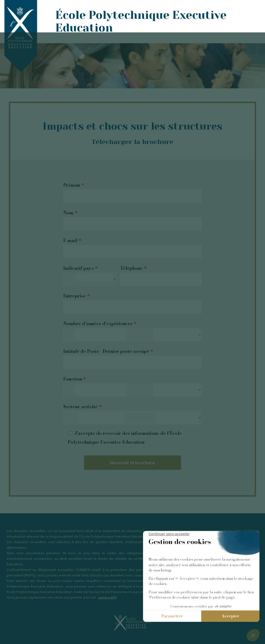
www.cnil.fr (107, 597)
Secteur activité (82, 407)
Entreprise (77, 296)
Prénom (74, 185)
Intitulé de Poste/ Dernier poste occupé (108, 351)
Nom (70, 213)
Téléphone (133, 268)
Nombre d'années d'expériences (100, 324)
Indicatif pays (80, 268)
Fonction (75, 379)
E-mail (72, 240)
